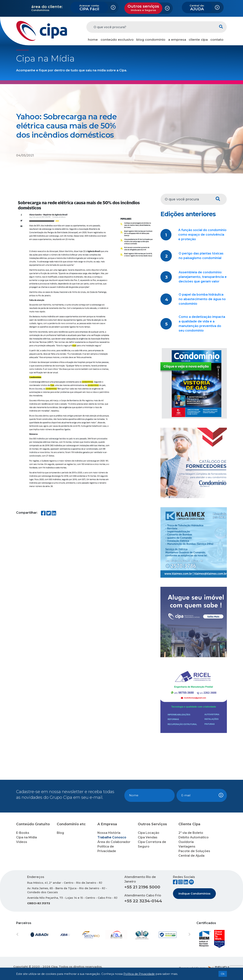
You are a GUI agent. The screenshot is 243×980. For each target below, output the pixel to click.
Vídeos (22, 842)
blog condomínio (151, 40)
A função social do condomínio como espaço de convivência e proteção (202, 235)
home (93, 40)
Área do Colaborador (114, 842)
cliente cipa (198, 40)
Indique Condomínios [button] (194, 893)
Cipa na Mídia (26, 837)
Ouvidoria (186, 842)
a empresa (177, 40)
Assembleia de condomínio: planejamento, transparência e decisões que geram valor (203, 277)
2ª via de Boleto (191, 833)
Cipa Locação (149, 833)
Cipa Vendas (148, 837)
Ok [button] (223, 974)
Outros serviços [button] (143, 8)
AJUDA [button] (197, 8)
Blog (60, 833)
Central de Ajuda (191, 856)
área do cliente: (47, 7)
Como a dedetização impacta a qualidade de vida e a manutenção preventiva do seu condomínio (202, 324)
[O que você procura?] (151, 27)
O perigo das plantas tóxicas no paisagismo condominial (201, 256)
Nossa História (109, 833)
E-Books (23, 833)
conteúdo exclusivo (117, 40)
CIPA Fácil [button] (89, 8)
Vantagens (187, 846)
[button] (29, 935)
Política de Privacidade (139, 974)
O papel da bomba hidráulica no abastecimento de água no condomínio (202, 299)
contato (217, 40)
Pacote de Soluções (194, 851)
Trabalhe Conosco (112, 837)
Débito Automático (194, 837)
